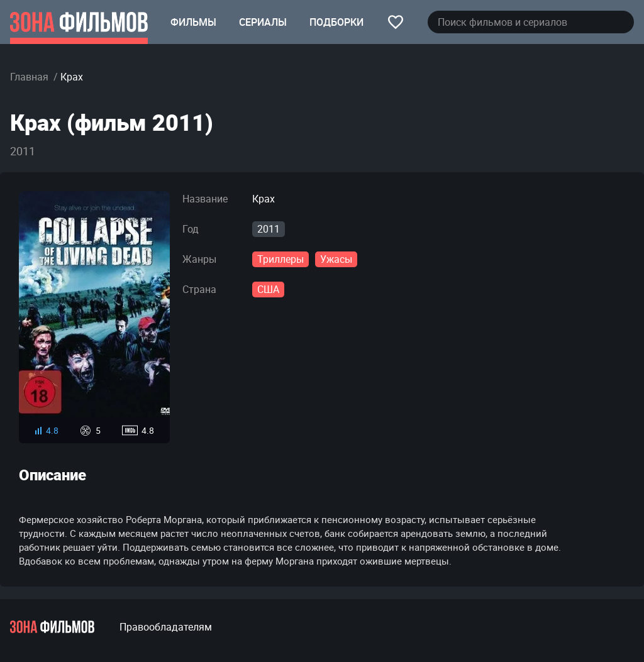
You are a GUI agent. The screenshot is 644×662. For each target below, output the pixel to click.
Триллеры (280, 259)
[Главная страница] (79, 22)
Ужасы (336, 259)
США (268, 289)
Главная (29, 77)
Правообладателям (166, 627)
